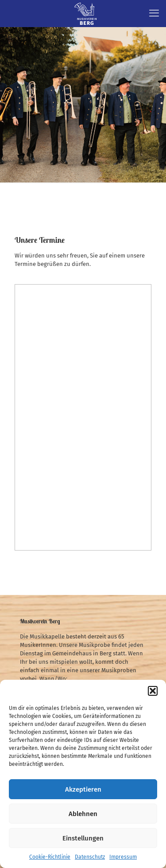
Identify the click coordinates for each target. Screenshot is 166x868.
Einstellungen (83, 838)
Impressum (123, 857)
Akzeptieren (83, 789)
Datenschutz (90, 857)
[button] (153, 691)
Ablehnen (83, 814)
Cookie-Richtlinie (50, 857)
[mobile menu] (154, 13)
